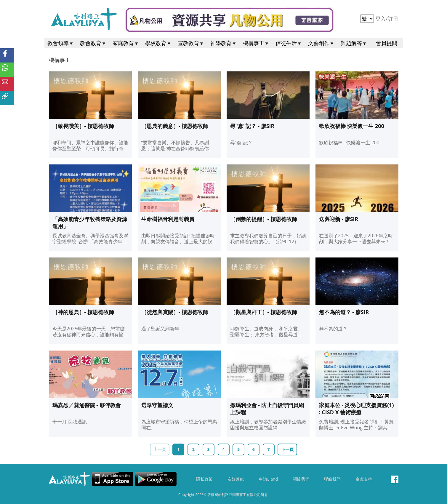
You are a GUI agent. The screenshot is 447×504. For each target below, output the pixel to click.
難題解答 (354, 43)
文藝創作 (321, 43)
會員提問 (387, 43)
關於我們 (301, 479)
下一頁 (287, 449)
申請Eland (268, 479)
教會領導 (61, 43)
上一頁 (160, 449)
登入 (381, 19)
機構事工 (256, 43)
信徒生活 (289, 43)
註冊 (393, 19)
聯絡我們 (332, 479)
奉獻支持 (364, 479)
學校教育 (158, 43)
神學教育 (224, 43)
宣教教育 (191, 43)
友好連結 (236, 479)
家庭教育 (126, 43)
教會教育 (93, 43)
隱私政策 (204, 479)
